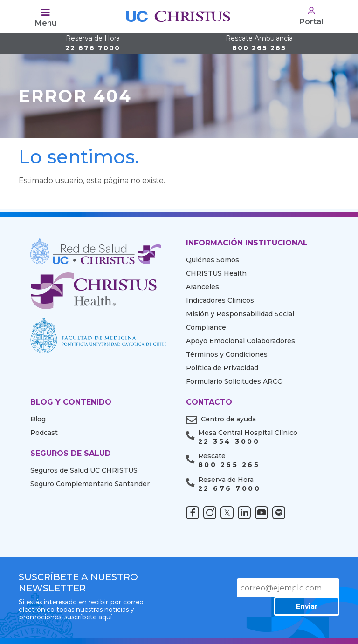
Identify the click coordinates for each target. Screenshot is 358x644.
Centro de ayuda (228, 419)
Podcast (44, 433)
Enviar (307, 606)
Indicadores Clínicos (220, 300)
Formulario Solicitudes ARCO (234, 381)
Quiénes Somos (213, 260)
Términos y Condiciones (227, 354)
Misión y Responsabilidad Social (240, 314)
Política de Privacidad (222, 368)
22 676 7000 (93, 44)
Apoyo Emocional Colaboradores (241, 341)
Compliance (206, 327)
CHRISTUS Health (216, 273)
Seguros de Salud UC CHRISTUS (84, 470)
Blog (38, 419)
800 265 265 (259, 44)
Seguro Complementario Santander (90, 484)
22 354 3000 (229, 442)
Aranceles (203, 287)
